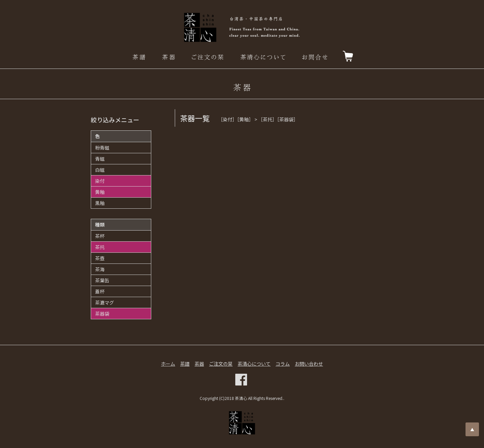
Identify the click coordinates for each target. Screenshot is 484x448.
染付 (100, 181)
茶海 (100, 269)
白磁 (100, 170)
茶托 (100, 247)
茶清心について (254, 364)
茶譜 (185, 364)
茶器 (199, 364)
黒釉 (100, 203)
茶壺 (100, 258)
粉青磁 (102, 148)
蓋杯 (100, 291)
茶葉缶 (102, 280)
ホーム (168, 364)
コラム (283, 364)
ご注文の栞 (221, 364)
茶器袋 (102, 314)
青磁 (100, 159)
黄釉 (100, 192)
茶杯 (100, 236)
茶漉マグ (105, 302)
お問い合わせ (309, 364)
